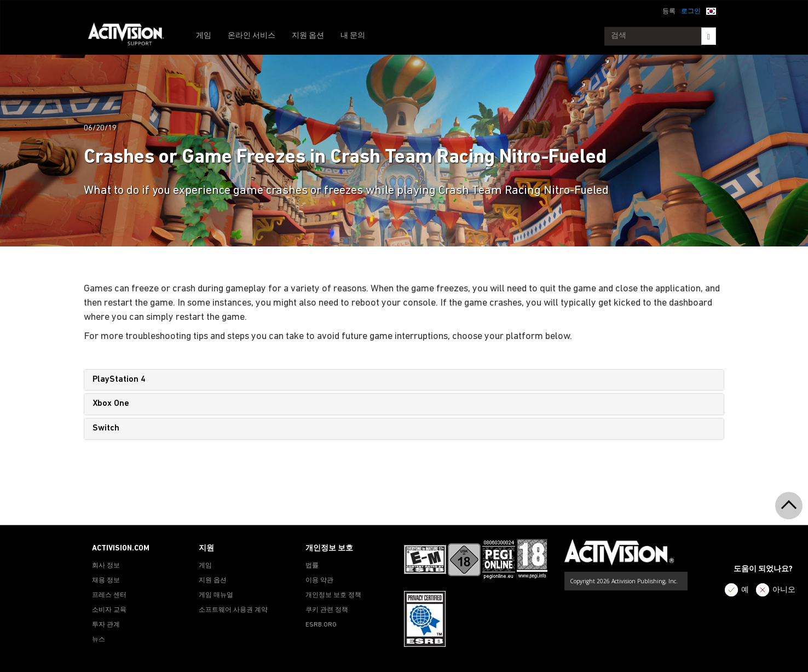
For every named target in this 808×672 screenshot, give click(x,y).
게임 (204, 36)
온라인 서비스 (252, 36)
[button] (711, 10)
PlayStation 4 (119, 380)
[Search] (709, 36)
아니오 (784, 590)
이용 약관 (319, 581)
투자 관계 (106, 625)
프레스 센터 (109, 595)
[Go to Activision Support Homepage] (132, 36)
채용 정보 (106, 581)
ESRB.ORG (321, 625)
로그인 (691, 12)
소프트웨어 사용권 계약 (233, 610)
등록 (669, 12)
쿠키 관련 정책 (327, 610)
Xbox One (111, 404)
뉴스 (99, 640)
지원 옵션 (308, 36)
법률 (312, 566)
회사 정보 (106, 566)
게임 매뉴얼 (216, 595)
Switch (106, 428)
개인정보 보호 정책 (333, 595)
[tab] (404, 380)
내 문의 (353, 36)
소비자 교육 (109, 610)
